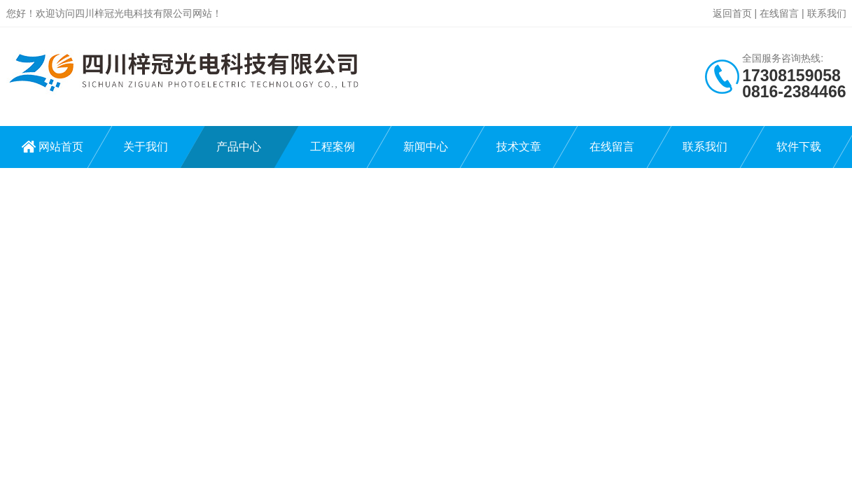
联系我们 (827, 13)
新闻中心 (426, 147)
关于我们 (146, 147)
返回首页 (732, 13)
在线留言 (779, 13)
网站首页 (61, 147)
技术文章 (519, 147)
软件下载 (799, 147)
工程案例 (333, 147)
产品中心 (239, 147)
